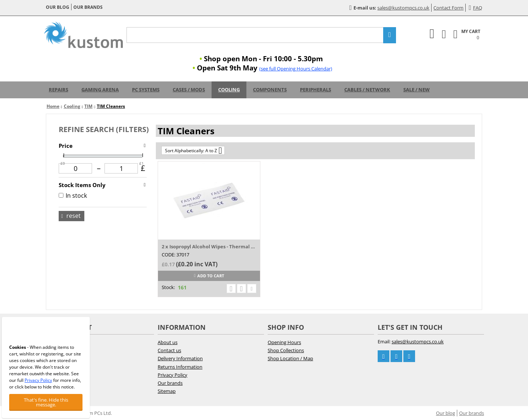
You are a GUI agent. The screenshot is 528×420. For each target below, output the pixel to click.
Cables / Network (367, 90)
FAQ (475, 8)
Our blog (58, 7)
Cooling (229, 90)
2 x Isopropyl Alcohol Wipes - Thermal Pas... (209, 246)
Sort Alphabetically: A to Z (193, 150)
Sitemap (167, 391)
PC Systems (146, 90)
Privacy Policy (173, 375)
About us (168, 342)
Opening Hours (284, 342)
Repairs (58, 90)
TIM (88, 106)
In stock (73, 196)
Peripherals (316, 90)
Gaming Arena (100, 90)
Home (53, 106)
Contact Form (448, 8)
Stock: (168, 287)
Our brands (88, 7)
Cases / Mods (189, 90)
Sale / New (417, 90)
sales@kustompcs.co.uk (403, 8)
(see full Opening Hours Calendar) (296, 69)
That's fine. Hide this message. (46, 402)
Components (270, 90)
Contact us (169, 350)
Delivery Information (180, 358)
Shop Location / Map (290, 358)
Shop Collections (286, 350)
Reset (71, 216)
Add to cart (209, 276)
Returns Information (180, 367)
